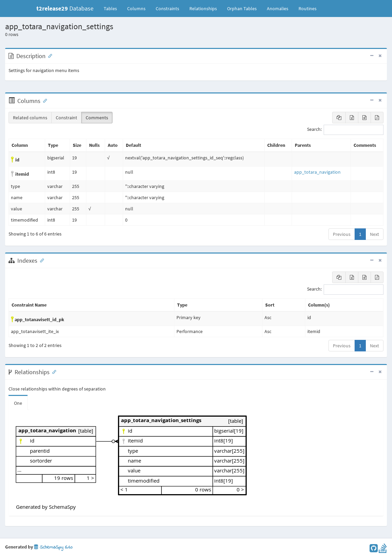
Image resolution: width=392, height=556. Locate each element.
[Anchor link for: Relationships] (53, 371)
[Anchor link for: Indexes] (40, 260)
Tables (113, 8)
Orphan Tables (242, 8)
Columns (136, 8)
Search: (345, 130)
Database (65, 8)
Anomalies (278, 8)
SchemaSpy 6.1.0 (53, 547)
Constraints (167, 8)
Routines (308, 8)
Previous (342, 234)
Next (374, 234)
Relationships (203, 8)
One (18, 403)
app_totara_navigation (317, 172)
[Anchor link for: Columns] (44, 100)
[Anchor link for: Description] (49, 55)
